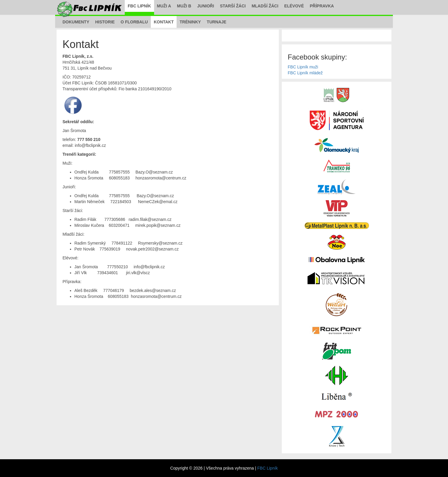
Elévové (294, 6)
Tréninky (190, 22)
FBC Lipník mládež (305, 73)
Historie (105, 22)
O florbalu (134, 22)
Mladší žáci (265, 6)
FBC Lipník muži (303, 67)
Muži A (164, 6)
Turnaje (217, 22)
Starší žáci (233, 6)
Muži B (184, 6)
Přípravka (322, 6)
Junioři (205, 6)
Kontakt (164, 22)
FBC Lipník (139, 6)
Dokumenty (76, 22)
